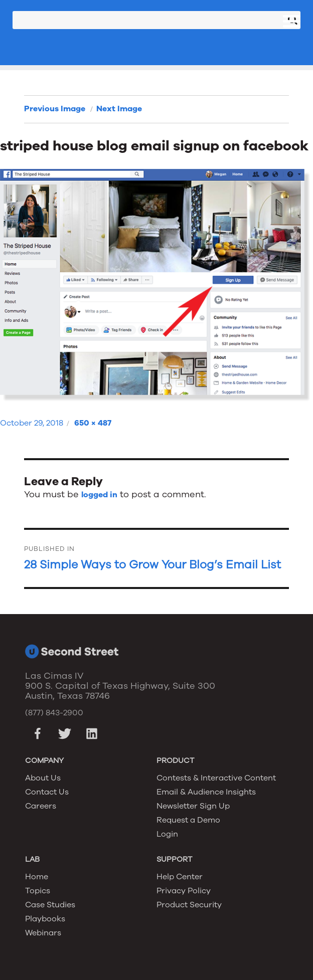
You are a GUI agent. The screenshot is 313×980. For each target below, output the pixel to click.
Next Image (119, 109)
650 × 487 (93, 423)
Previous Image (55, 109)
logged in (99, 495)
